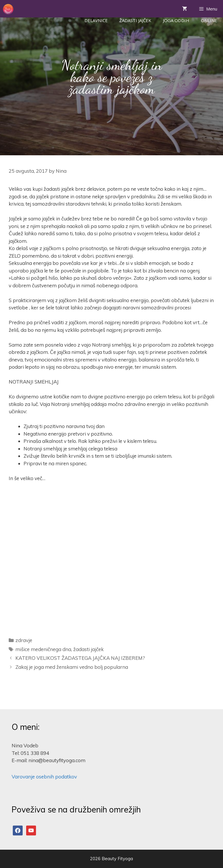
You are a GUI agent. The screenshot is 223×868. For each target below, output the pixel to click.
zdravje (24, 640)
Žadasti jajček (135, 20)
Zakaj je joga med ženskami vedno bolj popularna (72, 667)
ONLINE (209, 20)
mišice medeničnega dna (43, 649)
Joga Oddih (176, 20)
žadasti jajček (88, 649)
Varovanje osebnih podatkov (44, 777)
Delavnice (96, 20)
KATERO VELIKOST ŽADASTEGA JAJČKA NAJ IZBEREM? (80, 658)
